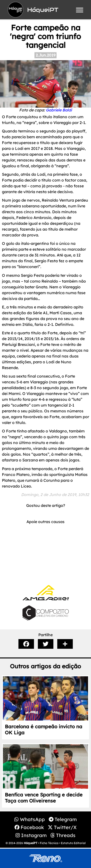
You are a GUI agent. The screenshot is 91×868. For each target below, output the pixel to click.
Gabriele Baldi (59, 110)
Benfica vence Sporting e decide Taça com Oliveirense (44, 798)
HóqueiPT (31, 843)
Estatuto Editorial (73, 843)
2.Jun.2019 (46, 55)
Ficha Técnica (49, 843)
